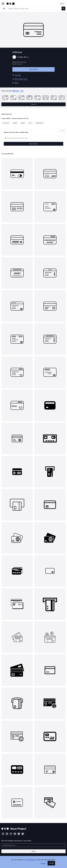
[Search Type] (4, 9)
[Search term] (34, 9)
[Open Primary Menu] (3, 4)
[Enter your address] (33, 845)
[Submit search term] (63, 9)
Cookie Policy (31, 860)
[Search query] (33, 138)
